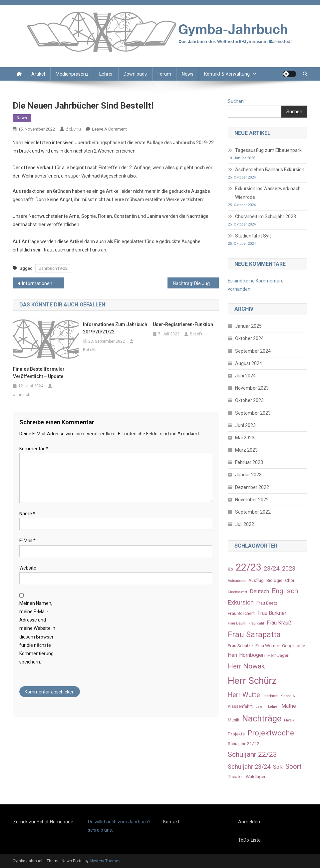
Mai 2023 (245, 438)
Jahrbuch (22, 395)
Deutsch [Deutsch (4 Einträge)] (259, 591)
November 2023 (252, 388)
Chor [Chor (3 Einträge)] (290, 580)
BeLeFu (73, 129)
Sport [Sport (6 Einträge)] (294, 767)
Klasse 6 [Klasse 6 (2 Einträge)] (288, 696)
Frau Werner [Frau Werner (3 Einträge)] (267, 646)
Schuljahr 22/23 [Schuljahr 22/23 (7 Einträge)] (252, 754)
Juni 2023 (245, 425)
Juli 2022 (245, 524)
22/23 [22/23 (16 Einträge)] (248, 567)
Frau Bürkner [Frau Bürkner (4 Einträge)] (272, 613)
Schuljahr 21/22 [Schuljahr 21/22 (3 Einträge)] (244, 743)
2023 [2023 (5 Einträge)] (289, 568)
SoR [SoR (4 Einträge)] (278, 767)
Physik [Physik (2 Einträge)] (289, 720)
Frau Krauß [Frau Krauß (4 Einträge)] (279, 623)
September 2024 (253, 351)
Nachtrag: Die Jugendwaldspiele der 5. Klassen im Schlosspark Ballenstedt (196, 283)
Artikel (38, 74)
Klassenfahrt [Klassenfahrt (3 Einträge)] (240, 706)
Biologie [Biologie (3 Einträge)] (274, 580)
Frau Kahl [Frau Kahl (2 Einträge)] (256, 623)
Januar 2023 (248, 475)
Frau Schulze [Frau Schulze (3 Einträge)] (240, 646)
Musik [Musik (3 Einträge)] (234, 720)
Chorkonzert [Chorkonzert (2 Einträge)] (237, 592)
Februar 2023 (249, 462)
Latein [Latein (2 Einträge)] (260, 707)
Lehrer (106, 74)
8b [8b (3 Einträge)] (230, 569)
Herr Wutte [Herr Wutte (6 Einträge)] (244, 695)
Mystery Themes (105, 861)
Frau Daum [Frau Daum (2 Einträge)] (237, 623)
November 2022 (252, 500)
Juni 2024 (245, 376)
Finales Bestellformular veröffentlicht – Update (39, 373)
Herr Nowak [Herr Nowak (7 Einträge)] (246, 666)
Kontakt (171, 822)
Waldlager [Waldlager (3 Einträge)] (256, 776)
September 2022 (253, 512)
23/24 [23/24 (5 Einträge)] (272, 568)
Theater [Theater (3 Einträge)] (235, 776)
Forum (164, 74)
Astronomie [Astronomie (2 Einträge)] (237, 581)
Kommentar (34, 449)
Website (28, 568)
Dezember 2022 (252, 487)
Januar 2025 (248, 326)
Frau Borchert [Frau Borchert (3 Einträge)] (241, 613)
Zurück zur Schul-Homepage (43, 822)
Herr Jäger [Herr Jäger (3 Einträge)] (278, 655)
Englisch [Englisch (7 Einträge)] (285, 591)
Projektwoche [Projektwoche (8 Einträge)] (271, 733)
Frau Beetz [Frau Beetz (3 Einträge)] (267, 603)
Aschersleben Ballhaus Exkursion (270, 170)
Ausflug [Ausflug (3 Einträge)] (256, 580)
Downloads (135, 74)
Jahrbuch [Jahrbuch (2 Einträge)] (270, 696)
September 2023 (253, 413)
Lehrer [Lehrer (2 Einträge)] (273, 707)
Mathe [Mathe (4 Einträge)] (289, 706)
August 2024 (249, 363)
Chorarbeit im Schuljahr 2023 (266, 217)
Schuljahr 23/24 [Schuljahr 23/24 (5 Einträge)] (249, 767)
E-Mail (27, 541)
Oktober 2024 (249, 338)
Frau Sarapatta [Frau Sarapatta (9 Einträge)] (254, 635)
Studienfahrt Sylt (253, 236)
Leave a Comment (109, 129)
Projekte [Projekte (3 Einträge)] (236, 734)
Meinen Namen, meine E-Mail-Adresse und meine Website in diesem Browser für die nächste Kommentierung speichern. (37, 633)
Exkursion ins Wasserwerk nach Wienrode (268, 193)
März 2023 (246, 450)
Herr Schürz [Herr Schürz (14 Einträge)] (252, 681)
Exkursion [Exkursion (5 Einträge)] (241, 602)
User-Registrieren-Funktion (183, 324)
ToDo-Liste (249, 840)
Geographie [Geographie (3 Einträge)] (294, 646)
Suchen (236, 101)
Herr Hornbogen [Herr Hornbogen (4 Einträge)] (246, 655)
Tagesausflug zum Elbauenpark (268, 150)
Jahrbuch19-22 (53, 268)
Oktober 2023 (249, 400)
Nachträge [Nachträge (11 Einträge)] (262, 718)
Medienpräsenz (72, 74)
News (188, 74)
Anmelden (249, 822)
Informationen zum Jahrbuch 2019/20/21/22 (43, 283)
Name (27, 514)
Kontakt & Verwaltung (227, 74)
